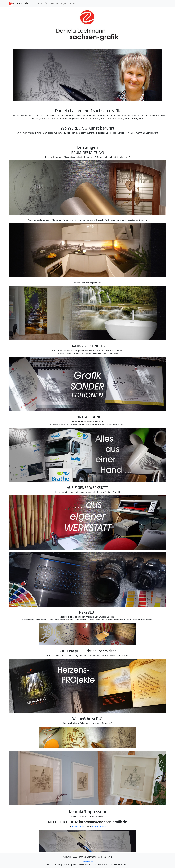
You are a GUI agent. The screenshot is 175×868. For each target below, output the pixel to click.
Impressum (87, 862)
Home (40, 4)
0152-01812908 (99, 826)
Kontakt (72, 4)
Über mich (50, 4)
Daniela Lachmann (22, 4)
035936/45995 (79, 826)
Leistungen (61, 4)
